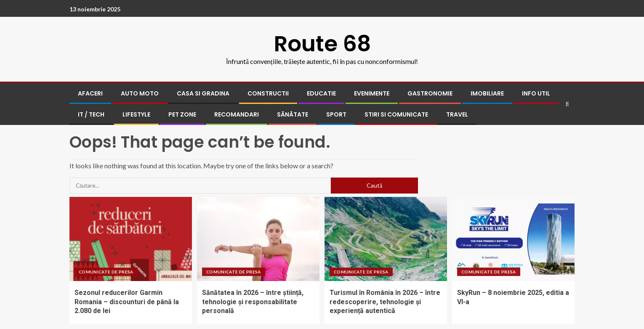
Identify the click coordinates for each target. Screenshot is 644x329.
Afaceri (90, 93)
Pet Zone (182, 114)
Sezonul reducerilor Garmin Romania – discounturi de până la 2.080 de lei (127, 302)
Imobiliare (487, 93)
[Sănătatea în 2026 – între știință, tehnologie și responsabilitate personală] (258, 239)
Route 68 (322, 44)
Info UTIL (536, 93)
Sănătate (293, 114)
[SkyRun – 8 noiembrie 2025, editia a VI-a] (513, 239)
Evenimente (372, 93)
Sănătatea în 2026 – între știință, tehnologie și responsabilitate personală (253, 302)
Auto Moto (140, 93)
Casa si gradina (203, 93)
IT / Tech (91, 114)
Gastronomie (430, 93)
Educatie (321, 93)
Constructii (268, 93)
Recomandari (237, 114)
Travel (457, 114)
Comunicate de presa (106, 272)
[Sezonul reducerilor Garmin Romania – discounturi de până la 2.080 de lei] (131, 239)
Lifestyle (136, 114)
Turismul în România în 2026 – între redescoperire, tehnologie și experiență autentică (385, 302)
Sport (336, 114)
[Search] (567, 104)
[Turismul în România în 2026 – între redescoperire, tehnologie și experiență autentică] (386, 239)
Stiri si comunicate (396, 114)
